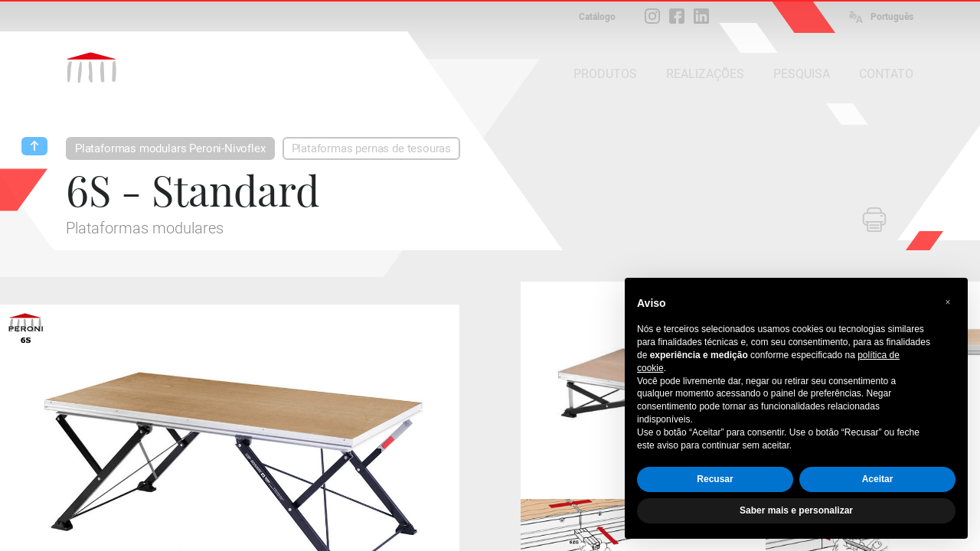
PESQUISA (802, 74)
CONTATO (886, 74)
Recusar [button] (715, 479)
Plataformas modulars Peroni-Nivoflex (170, 148)
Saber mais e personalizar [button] (796, 510)
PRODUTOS (605, 74)
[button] (948, 302)
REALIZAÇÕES (705, 74)
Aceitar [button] (878, 479)
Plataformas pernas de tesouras (372, 148)
